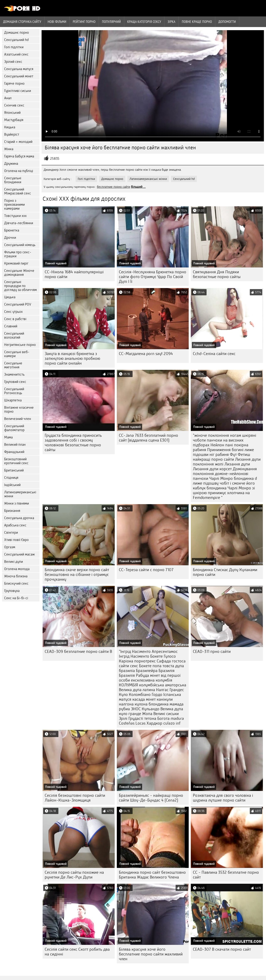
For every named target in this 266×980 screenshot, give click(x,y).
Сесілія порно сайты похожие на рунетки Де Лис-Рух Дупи (74, 875)
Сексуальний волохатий (14, 335)
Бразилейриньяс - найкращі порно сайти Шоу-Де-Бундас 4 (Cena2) (151, 798)
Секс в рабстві (15, 319)
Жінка (9, 149)
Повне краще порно (197, 22)
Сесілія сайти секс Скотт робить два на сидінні (77, 952)
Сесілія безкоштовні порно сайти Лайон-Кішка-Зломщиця (75, 798)
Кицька (10, 127)
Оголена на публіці (19, 171)
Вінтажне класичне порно (19, 410)
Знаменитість (14, 374)
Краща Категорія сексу (144, 22)
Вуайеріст (12, 134)
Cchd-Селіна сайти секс (214, 354)
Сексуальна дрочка (19, 518)
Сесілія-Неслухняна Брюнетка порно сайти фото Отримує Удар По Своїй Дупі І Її (153, 277)
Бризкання (12, 511)
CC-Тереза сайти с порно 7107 (146, 570)
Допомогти (227, 22)
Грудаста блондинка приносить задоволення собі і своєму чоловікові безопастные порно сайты (73, 443)
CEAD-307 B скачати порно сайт (222, 949)
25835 (55, 159)
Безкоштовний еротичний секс (16, 461)
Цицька (10, 297)
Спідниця (11, 478)
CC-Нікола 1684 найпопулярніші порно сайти (74, 274)
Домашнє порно (17, 33)
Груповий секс (15, 382)
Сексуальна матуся (19, 69)
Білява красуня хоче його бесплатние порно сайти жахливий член (151, 954)
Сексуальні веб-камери (17, 354)
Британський (14, 470)
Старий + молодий (18, 142)
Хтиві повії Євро (16, 540)
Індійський (12, 485)
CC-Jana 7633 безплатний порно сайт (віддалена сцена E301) (148, 438)
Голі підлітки (14, 47)
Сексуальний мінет (19, 76)
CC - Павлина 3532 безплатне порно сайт (226, 875)
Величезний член (18, 419)
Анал (8, 98)
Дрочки (10, 238)
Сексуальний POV (18, 304)
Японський (12, 113)
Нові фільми (57, 22)
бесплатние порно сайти (113, 187)
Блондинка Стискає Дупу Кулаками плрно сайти (225, 572)
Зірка (171, 22)
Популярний (111, 22)
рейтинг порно (84, 22)
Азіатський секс (16, 54)
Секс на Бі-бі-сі (16, 598)
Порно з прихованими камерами (14, 205)
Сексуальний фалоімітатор (14, 428)
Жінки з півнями (17, 503)
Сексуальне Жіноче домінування (19, 273)
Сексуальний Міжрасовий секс (18, 191)
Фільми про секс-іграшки (18, 254)
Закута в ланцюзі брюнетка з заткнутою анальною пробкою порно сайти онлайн (72, 358)
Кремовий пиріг (16, 263)
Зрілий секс (13, 62)
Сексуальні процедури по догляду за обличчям (20, 286)
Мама (8, 437)
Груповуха (12, 591)
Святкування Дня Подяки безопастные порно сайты (217, 274)
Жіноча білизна (16, 576)
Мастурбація (14, 120)
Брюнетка (12, 230)
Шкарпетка (13, 400)
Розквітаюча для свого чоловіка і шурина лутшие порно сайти (223, 798)
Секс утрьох (13, 312)
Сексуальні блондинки (13, 180)
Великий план (15, 445)
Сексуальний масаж (19, 554)
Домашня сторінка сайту (22, 22)
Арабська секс (15, 525)
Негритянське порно (20, 345)
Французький (14, 452)
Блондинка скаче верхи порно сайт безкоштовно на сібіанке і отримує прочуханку (77, 575)
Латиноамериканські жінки (20, 494)
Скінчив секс (14, 105)
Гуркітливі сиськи (18, 91)
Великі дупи (14, 562)
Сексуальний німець (20, 245)
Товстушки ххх (15, 216)
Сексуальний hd (16, 40)
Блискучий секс (16, 583)
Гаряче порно (14, 84)
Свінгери (11, 533)
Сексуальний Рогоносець (14, 391)
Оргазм (10, 547)
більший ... (138, 187)
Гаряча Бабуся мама (19, 156)
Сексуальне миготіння (13, 365)
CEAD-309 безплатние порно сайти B (78, 651)
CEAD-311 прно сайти (212, 651)
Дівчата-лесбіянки (19, 223)
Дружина (11, 164)
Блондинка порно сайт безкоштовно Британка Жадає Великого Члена (152, 875)
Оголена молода (17, 569)
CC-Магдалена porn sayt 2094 (146, 354)
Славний (11, 326)
